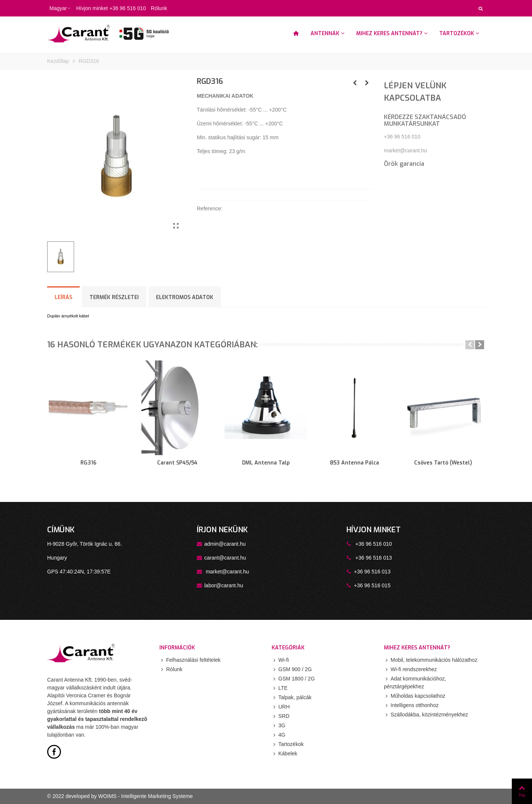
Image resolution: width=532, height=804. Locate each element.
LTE (280, 688)
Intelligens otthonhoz (411, 705)
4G (279, 735)
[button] (470, 345)
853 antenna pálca (354, 463)
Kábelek (285, 754)
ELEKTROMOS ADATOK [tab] (185, 297)
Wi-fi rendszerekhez (410, 669)
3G (279, 726)
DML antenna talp (266, 463)
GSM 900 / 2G (292, 669)
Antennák (325, 33)
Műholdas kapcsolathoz (415, 696)
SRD (281, 716)
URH (281, 707)
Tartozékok (457, 33)
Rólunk (171, 669)
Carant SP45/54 (177, 463)
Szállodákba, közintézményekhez (426, 715)
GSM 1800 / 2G (293, 679)
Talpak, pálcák (292, 698)
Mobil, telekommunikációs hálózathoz (431, 660)
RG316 (88, 463)
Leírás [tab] (63, 297)
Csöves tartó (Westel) (443, 463)
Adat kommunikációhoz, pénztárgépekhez (415, 682)
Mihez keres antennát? (389, 33)
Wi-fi (280, 660)
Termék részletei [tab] (114, 297)
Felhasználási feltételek (190, 660)
